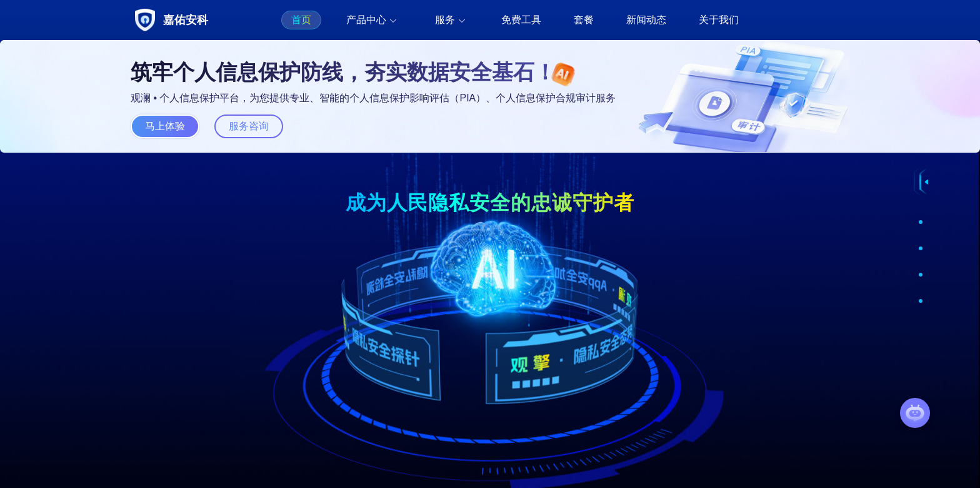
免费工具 (521, 20)
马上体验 (165, 126)
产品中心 (366, 20)
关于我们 (719, 20)
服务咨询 (249, 126)
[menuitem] (301, 20)
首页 (301, 20)
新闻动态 (646, 20)
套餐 (584, 20)
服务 (445, 20)
